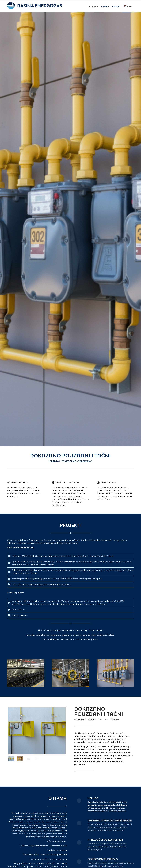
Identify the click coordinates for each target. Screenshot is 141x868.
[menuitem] (93, 6)
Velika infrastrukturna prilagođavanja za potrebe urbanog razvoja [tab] (40, 584)
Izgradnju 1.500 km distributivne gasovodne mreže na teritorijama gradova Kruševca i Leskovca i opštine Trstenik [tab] (61, 556)
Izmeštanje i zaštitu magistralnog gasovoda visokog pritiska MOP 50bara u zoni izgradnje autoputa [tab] (55, 579)
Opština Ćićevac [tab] (18, 615)
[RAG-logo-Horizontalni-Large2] (34, 6)
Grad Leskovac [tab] (17, 610)
